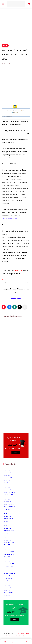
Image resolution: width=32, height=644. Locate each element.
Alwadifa (5, 46)
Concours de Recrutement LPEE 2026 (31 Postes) (9, 564)
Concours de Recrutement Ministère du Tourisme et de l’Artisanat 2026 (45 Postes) (10, 504)
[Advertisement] (16, 27)
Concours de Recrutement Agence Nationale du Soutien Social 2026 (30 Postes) (9, 576)
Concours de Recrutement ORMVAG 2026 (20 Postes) (8, 529)
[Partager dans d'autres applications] (25, 307)
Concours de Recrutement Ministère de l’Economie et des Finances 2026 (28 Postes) (8, 477)
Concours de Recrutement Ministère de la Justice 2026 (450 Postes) (9, 541)
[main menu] (3, 4)
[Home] (5, 642)
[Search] (12, 642)
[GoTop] (27, 642)
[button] (9, 307)
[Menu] (20, 642)
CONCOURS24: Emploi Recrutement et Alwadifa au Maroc (17, 635)
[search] (29, 4)
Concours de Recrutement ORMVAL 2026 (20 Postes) (8, 517)
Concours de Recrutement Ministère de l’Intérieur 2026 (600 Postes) (10, 491)
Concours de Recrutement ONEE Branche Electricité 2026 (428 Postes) (9, 553)
